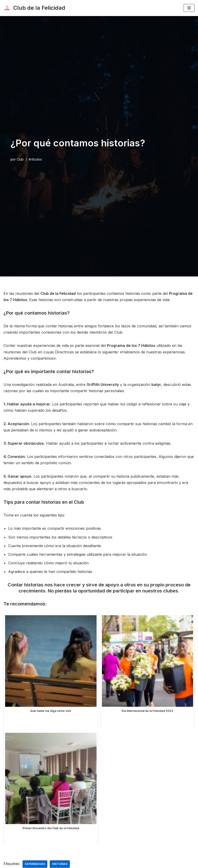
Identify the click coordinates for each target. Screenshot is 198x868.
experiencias (35, 864)
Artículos (35, 159)
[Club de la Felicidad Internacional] (34, 8)
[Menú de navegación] (189, 8)
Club (20, 159)
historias (60, 864)
